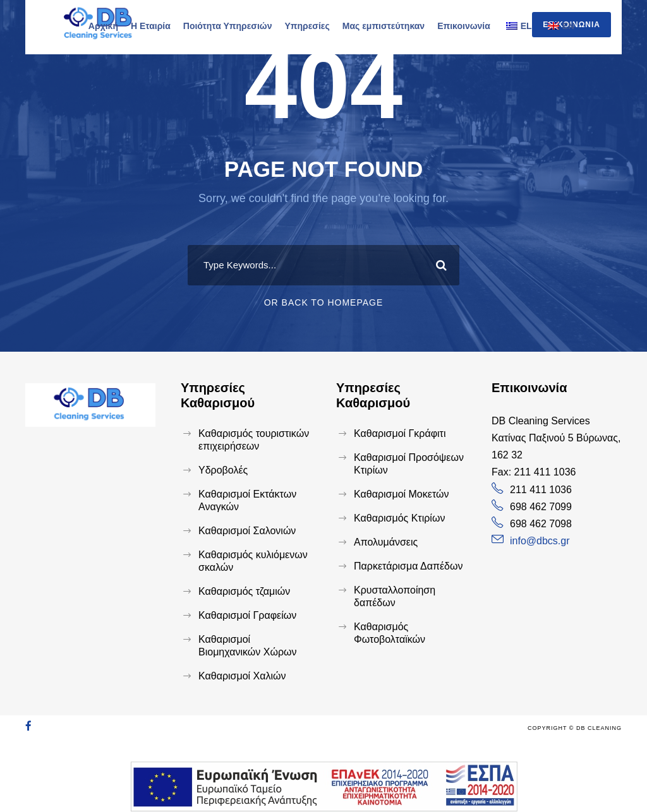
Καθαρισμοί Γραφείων (247, 615)
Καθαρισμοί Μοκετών (401, 494)
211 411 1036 (541, 490)
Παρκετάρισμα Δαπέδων (408, 566)
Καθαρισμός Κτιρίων (399, 518)
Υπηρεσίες (307, 26)
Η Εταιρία (151, 26)
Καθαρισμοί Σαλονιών (247, 531)
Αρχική (103, 26)
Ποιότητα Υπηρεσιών (228, 26)
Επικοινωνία (464, 26)
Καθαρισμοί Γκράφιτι (400, 433)
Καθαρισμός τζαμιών (244, 591)
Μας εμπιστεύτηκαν (384, 26)
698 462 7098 (541, 524)
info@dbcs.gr (540, 541)
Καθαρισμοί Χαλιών (242, 676)
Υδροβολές (223, 470)
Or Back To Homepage (324, 302)
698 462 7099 (541, 507)
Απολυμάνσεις (386, 542)
